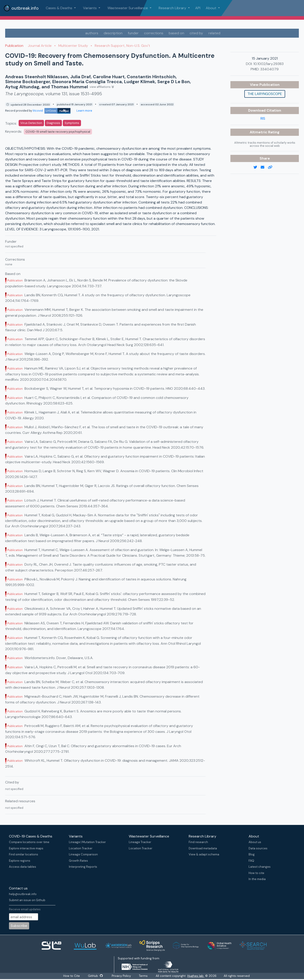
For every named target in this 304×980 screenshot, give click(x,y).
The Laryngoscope (265, 94)
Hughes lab (196, 976)
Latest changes (260, 867)
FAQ (251, 861)
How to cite (256, 873)
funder (133, 33)
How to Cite (72, 976)
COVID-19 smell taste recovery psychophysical (58, 132)
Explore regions (20, 861)
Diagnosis (53, 123)
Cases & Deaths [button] (59, 8)
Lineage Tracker (140, 842)
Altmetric (259, 132)
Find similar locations (24, 854)
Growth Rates (78, 861)
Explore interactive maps (26, 848)
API (198, 8)
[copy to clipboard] (272, 167)
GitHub (95, 976)
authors (92, 33)
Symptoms (72, 123)
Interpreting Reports (83, 867)
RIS (263, 118)
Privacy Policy (121, 976)
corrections (154, 33)
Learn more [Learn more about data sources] (84, 111)
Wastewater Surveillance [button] (128, 8)
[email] (264, 167)
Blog (252, 854)
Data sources (258, 848)
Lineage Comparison (83, 854)
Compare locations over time (29, 842)
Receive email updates (25, 909)
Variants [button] (90, 8)
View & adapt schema (204, 854)
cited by (196, 33)
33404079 (269, 69)
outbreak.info (21, 8)
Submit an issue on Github (27, 900)
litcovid (52, 111)
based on (176, 33)
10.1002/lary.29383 (268, 64)
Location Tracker (81, 848)
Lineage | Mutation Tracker (87, 842)
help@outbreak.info (23, 894)
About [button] (211, 8)
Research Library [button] (173, 8)
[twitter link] (257, 167)
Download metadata (203, 848)
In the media (257, 879)
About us (255, 842)
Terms (143, 976)
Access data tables (23, 867)
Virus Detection (31, 123)
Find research (198, 842)
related (214, 33)
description (113, 33)
